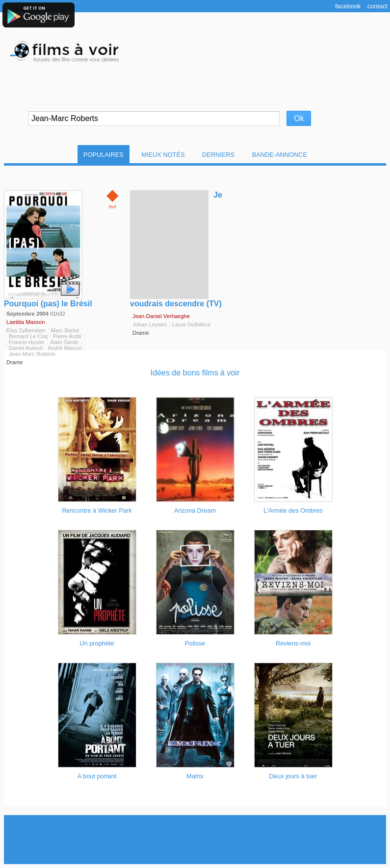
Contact (377, 6)
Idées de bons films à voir (195, 373)
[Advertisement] (195, 840)
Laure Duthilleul (191, 324)
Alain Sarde (64, 342)
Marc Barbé (65, 330)
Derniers (218, 155)
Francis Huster (27, 342)
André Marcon (65, 348)
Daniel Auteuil (26, 348)
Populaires (104, 155)
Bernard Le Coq (28, 336)
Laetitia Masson (26, 322)
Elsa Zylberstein (26, 330)
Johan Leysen (150, 324)
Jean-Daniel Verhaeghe (161, 316)
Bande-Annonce (280, 155)
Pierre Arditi (67, 336)
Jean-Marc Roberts (32, 354)
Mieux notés (163, 155)
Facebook (348, 6)
